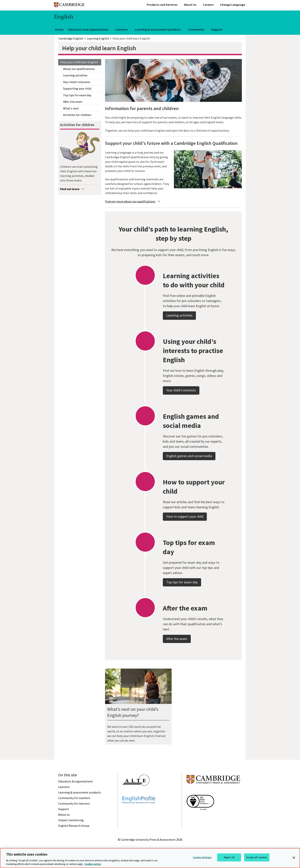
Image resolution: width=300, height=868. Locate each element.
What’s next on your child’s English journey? (133, 712)
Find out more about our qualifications (130, 201)
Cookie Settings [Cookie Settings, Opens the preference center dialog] (202, 857)
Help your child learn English (79, 62)
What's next (71, 108)
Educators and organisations (88, 29)
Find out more (70, 189)
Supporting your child (77, 88)
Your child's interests (77, 82)
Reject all (229, 857)
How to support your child (185, 527)
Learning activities (75, 75)
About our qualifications (79, 69)
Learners (122, 29)
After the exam (73, 102)
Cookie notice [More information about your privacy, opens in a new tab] (93, 864)
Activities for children (77, 115)
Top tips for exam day (77, 95)
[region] (150, 858)
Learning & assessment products (158, 29)
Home (59, 29)
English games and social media (189, 467)
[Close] (294, 858)
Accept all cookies (257, 857)
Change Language (233, 5)
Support (217, 29)
